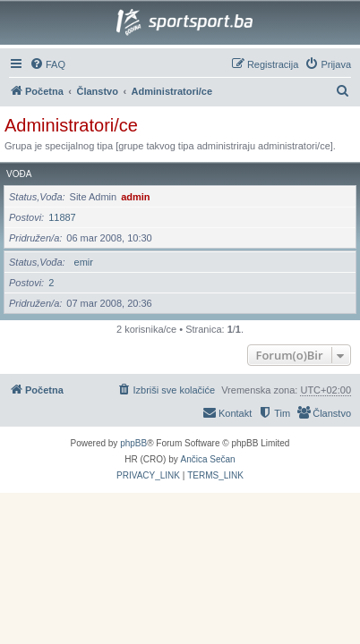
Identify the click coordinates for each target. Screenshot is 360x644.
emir (84, 262)
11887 (62, 217)
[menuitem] (47, 64)
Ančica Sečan (208, 459)
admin (135, 197)
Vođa (19, 174)
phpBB (133, 443)
